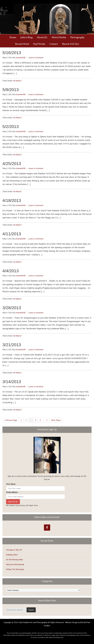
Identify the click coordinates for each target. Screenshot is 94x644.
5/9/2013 (11, 90)
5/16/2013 (12, 53)
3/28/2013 (12, 308)
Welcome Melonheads (15, 564)
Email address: (12, 492)
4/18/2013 (12, 200)
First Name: (11, 484)
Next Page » (56, 420)
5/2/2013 (11, 127)
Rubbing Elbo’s (12, 555)
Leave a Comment (36, 57)
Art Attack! (17, 81)
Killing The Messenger (15, 569)
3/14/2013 (12, 382)
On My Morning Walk (14, 559)
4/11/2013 (12, 234)
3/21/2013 (12, 345)
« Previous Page (11, 420)
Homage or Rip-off (14, 550)
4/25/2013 (12, 164)
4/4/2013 (11, 271)
